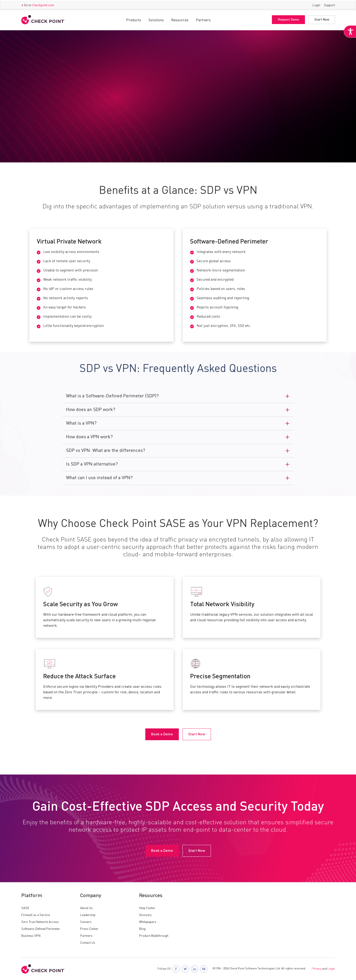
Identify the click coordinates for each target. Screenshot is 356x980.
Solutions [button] (156, 20)
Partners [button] (203, 20)
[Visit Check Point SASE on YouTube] (204, 969)
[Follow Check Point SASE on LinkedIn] (195, 969)
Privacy (317, 969)
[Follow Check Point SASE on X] (185, 969)
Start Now (322, 19)
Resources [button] (180, 20)
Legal (331, 969)
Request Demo (288, 19)
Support (329, 5)
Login (316, 5)
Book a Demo (38, 125)
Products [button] (134, 20)
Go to (38, 5)
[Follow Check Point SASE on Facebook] (176, 969)
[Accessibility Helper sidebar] (350, 34)
